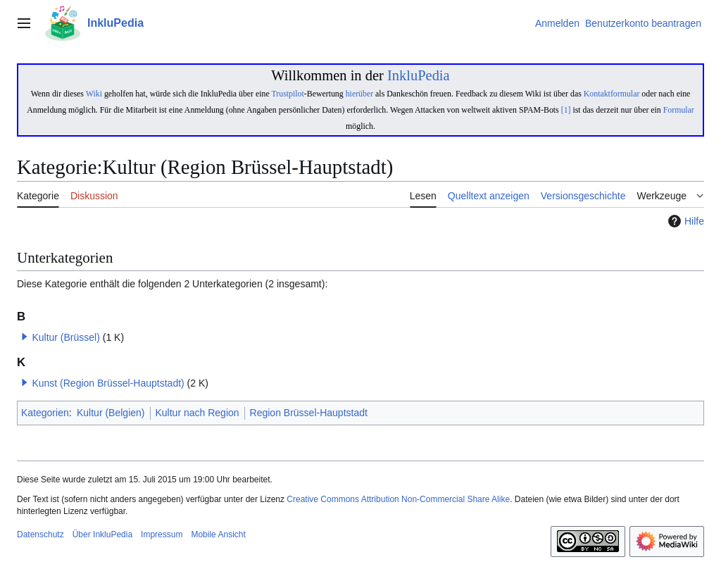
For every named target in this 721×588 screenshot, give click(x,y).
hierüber (359, 94)
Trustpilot (287, 94)
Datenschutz (40, 534)
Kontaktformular (612, 94)
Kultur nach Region (198, 413)
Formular (679, 110)
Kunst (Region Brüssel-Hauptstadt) (108, 383)
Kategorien (45, 413)
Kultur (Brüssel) (65, 337)
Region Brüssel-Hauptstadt (309, 413)
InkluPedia (419, 75)
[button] (25, 337)
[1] (566, 110)
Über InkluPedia (102, 534)
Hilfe (684, 221)
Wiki (94, 94)
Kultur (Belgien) (111, 413)
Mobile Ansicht (218, 534)
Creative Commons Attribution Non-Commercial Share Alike (398, 499)
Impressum (162, 534)
